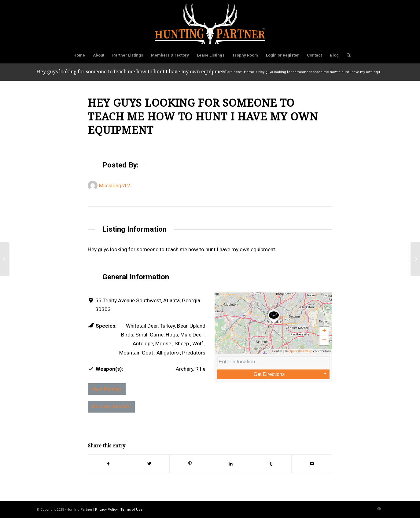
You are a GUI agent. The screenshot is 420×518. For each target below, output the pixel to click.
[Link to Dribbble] (379, 509)
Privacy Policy (106, 510)
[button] (274, 323)
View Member (107, 389)
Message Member (111, 407)
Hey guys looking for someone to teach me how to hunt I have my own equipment (132, 72)
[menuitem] (79, 55)
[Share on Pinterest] (190, 464)
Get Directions (269, 374)
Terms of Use (131, 510)
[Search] (347, 55)
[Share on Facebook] (108, 464)
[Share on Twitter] (149, 464)
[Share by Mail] (312, 464)
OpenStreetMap (300, 351)
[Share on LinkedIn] (230, 464)
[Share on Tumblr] (271, 464)
